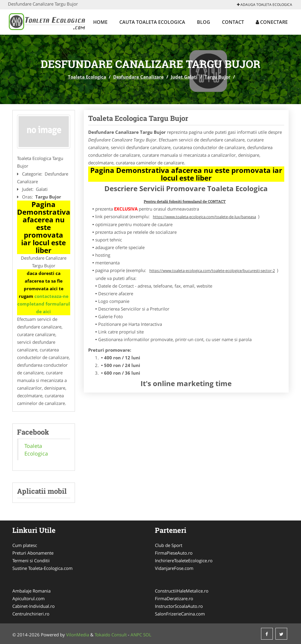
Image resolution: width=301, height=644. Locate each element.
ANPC (136, 635)
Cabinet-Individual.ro (34, 606)
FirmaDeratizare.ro (174, 598)
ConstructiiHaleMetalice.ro (182, 591)
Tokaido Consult (111, 635)
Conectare (272, 22)
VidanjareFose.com (174, 568)
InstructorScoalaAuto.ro (179, 606)
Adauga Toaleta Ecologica (265, 5)
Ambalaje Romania (31, 591)
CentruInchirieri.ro (31, 614)
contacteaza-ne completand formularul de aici (44, 304)
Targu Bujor (218, 77)
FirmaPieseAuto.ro (174, 553)
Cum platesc (25, 545)
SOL (147, 635)
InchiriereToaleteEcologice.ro (184, 560)
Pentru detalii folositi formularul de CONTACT (185, 201)
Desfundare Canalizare (138, 77)
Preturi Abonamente (33, 553)
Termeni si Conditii (31, 560)
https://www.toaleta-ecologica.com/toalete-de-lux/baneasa (204, 217)
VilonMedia (78, 635)
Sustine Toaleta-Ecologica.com (42, 568)
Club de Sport (169, 545)
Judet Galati (184, 77)
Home (100, 22)
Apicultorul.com (29, 598)
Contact (233, 22)
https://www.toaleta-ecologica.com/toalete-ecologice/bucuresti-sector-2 (212, 271)
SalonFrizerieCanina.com (180, 614)
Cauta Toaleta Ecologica (152, 22)
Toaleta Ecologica (87, 77)
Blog (204, 22)
